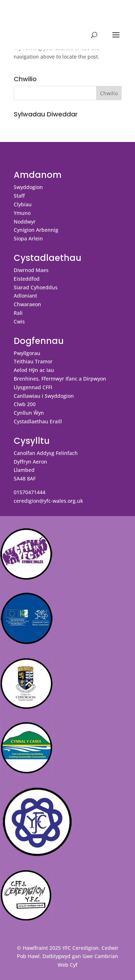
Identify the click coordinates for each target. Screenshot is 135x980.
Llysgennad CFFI (33, 387)
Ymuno (22, 213)
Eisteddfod (27, 279)
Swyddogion (28, 187)
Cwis (19, 321)
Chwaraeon (27, 304)
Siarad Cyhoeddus (36, 287)
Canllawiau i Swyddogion (44, 396)
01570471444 (30, 492)
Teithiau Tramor (33, 361)
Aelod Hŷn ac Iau (34, 370)
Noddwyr (25, 222)
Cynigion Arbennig (36, 230)
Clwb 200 (25, 404)
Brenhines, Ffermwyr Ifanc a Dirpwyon (60, 379)
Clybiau (23, 204)
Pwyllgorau (27, 353)
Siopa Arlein (28, 238)
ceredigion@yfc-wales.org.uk (48, 501)
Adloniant (25, 296)
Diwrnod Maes (31, 270)
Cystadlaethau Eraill (38, 421)
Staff (19, 196)
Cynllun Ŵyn (29, 413)
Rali (18, 313)
